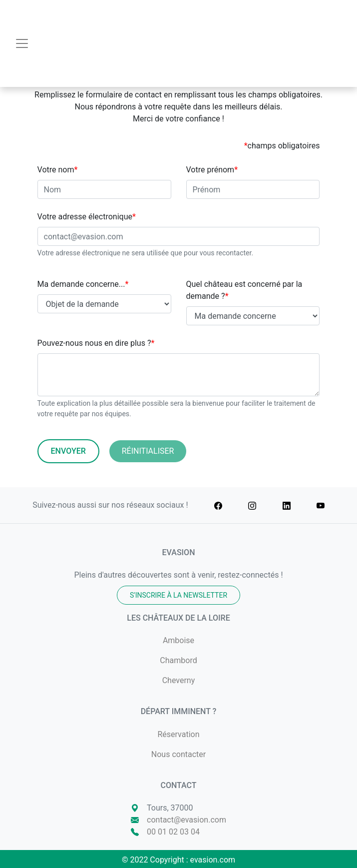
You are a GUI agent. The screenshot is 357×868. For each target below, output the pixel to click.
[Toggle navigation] (22, 43)
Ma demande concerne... (83, 284)
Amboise (178, 640)
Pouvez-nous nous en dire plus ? (96, 343)
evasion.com (213, 860)
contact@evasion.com (186, 820)
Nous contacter (178, 754)
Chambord (178, 660)
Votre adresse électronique (87, 217)
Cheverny (179, 680)
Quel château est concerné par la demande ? (244, 290)
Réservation (178, 734)
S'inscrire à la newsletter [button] (178, 595)
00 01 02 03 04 (173, 832)
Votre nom (58, 170)
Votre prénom (212, 170)
